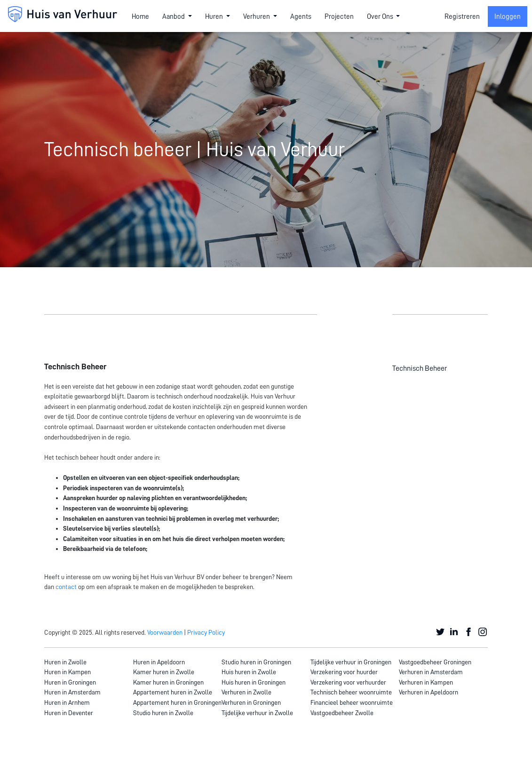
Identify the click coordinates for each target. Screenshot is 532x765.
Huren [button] (215, 16)
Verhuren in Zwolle (246, 692)
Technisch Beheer (420, 368)
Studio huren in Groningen (256, 662)
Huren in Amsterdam (72, 692)
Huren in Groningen (70, 682)
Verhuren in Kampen (426, 682)
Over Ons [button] (381, 16)
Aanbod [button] (174, 16)
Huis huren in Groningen (254, 682)
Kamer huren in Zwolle (164, 672)
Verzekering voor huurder (344, 672)
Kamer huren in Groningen (168, 682)
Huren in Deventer (69, 713)
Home (140, 16)
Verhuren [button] (257, 16)
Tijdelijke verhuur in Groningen (351, 662)
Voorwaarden (165, 632)
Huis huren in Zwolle (249, 672)
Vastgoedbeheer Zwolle (342, 713)
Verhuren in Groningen (251, 702)
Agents (301, 16)
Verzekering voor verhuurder (348, 682)
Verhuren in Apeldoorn (429, 692)
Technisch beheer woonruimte (351, 692)
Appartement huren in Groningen (177, 702)
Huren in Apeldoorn (159, 662)
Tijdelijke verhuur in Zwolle (257, 713)
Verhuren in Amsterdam (431, 672)
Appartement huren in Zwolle (173, 692)
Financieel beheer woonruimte (352, 702)
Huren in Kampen (67, 672)
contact (66, 587)
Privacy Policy (206, 632)
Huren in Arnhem (67, 702)
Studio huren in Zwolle (163, 713)
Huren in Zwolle (65, 662)
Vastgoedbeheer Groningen (435, 662)
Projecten (339, 16)
